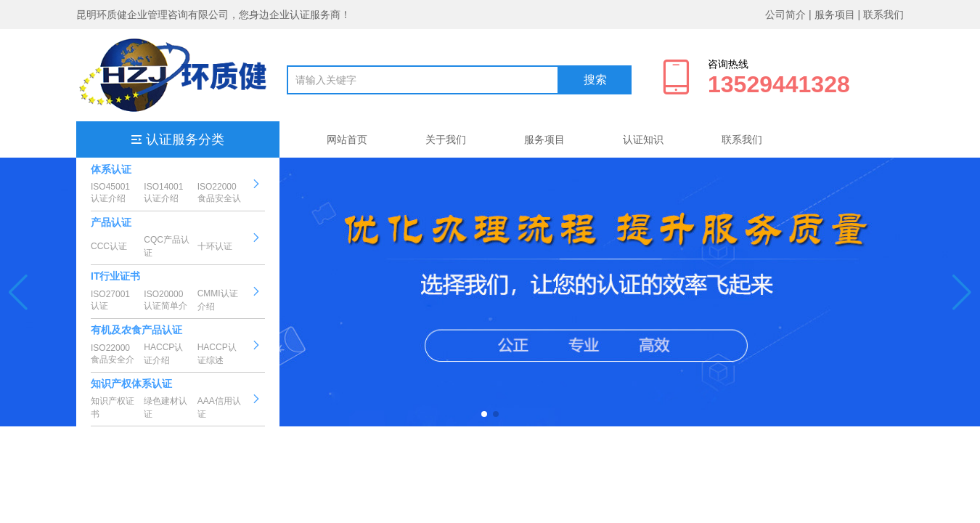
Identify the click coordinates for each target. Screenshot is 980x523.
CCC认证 (109, 246)
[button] (19, 292)
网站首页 (347, 139)
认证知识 (643, 139)
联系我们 (883, 15)
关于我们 (446, 139)
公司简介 (785, 15)
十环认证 (215, 246)
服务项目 (835, 15)
